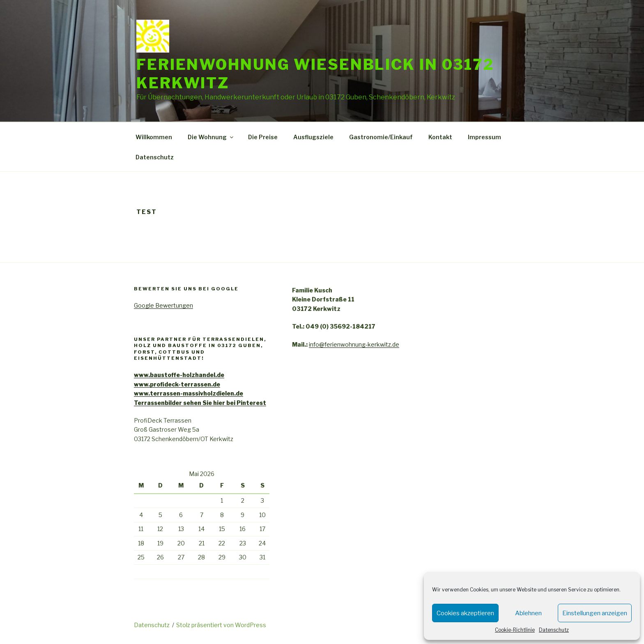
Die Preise (263, 137)
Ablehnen (528, 613)
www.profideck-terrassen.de (177, 384)
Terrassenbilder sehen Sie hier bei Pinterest (200, 403)
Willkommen (154, 137)
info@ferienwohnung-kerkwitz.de (354, 344)
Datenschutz (554, 630)
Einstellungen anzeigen (595, 613)
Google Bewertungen (163, 305)
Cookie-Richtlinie (515, 630)
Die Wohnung (211, 137)
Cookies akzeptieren (465, 613)
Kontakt (440, 137)
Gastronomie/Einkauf (381, 137)
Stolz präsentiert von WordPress (221, 625)
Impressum (484, 137)
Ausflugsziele (313, 137)
